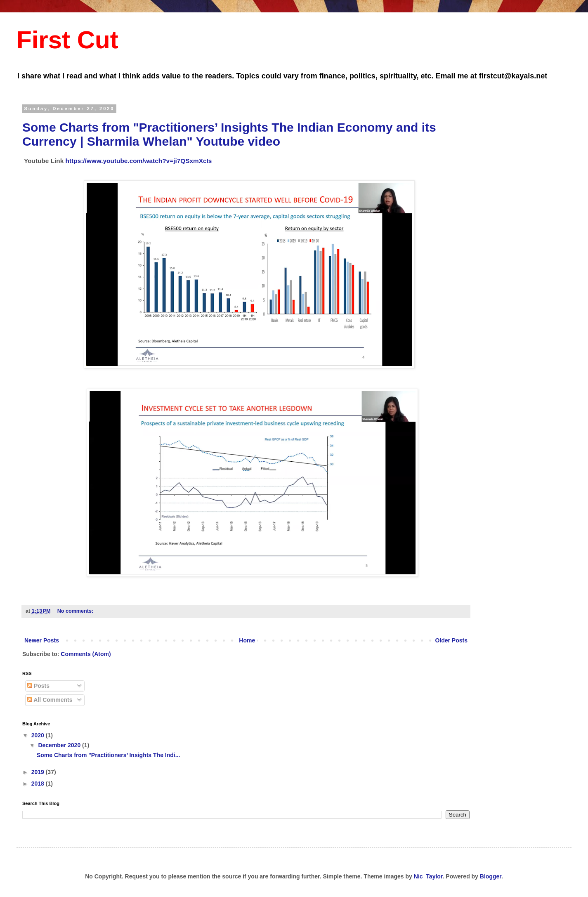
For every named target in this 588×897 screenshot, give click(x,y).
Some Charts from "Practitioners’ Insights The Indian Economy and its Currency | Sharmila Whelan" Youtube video (229, 134)
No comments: (76, 611)
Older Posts (451, 640)
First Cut (67, 40)
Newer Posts (42, 640)
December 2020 (60, 745)
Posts (38, 686)
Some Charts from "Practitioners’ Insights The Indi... (108, 755)
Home (247, 640)
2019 (39, 772)
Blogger (491, 876)
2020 (39, 735)
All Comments (50, 700)
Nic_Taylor (428, 876)
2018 (39, 784)
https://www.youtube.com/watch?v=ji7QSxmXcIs (139, 161)
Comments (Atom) (86, 654)
